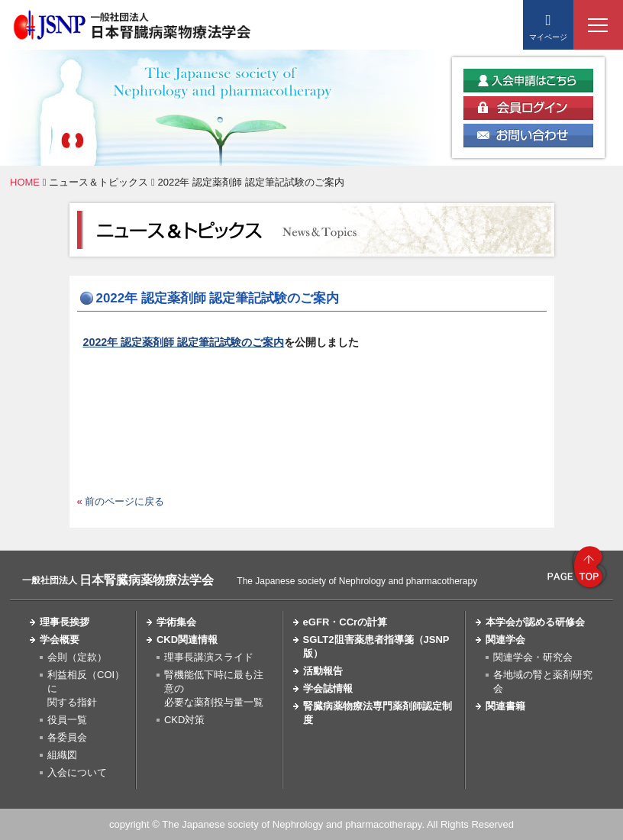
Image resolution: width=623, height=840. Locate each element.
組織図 (62, 755)
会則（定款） (77, 657)
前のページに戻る (124, 501)
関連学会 (505, 640)
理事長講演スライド (209, 657)
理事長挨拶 (65, 622)
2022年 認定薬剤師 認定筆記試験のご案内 (184, 342)
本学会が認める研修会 (535, 622)
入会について (77, 772)
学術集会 (176, 622)
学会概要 (60, 640)
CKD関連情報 (187, 640)
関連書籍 (505, 706)
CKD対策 (184, 720)
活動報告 (323, 671)
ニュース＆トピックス (98, 182)
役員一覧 (67, 720)
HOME (25, 182)
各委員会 (67, 737)
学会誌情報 (328, 688)
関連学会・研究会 (533, 657)
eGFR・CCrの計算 (345, 622)
